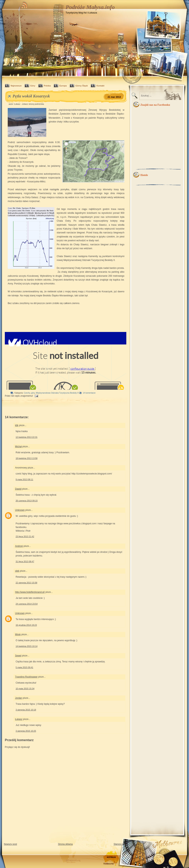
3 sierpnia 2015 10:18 (26, 710)
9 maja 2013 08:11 (24, 479)
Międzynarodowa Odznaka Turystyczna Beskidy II (57, 393)
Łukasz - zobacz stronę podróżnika (29, 104)
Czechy (27, 393)
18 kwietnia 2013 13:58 (27, 458)
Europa (63, 86)
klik (17, 425)
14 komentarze (89, 393)
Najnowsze (16, 86)
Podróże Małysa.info (90, 7)
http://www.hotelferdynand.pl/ (30, 592)
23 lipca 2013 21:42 (25, 536)
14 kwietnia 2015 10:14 (27, 646)
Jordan (19, 698)
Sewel (18, 656)
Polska (47, 86)
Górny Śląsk (82, 86)
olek (17, 571)
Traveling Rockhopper (26, 677)
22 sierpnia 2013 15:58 (26, 583)
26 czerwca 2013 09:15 (27, 501)
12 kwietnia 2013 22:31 (27, 437)
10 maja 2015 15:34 (25, 689)
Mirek (18, 634)
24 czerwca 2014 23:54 (27, 604)
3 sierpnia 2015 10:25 (26, 731)
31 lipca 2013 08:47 (25, 561)
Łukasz (19, 719)
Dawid (18, 489)
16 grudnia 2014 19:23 (26, 625)
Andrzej (19, 546)
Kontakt (100, 86)
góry (33, 393)
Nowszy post (10, 844)
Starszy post (120, 844)
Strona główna (65, 844)
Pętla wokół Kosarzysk (31, 96)
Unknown (20, 510)
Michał (18, 447)
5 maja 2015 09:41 (24, 667)
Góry (33, 86)
